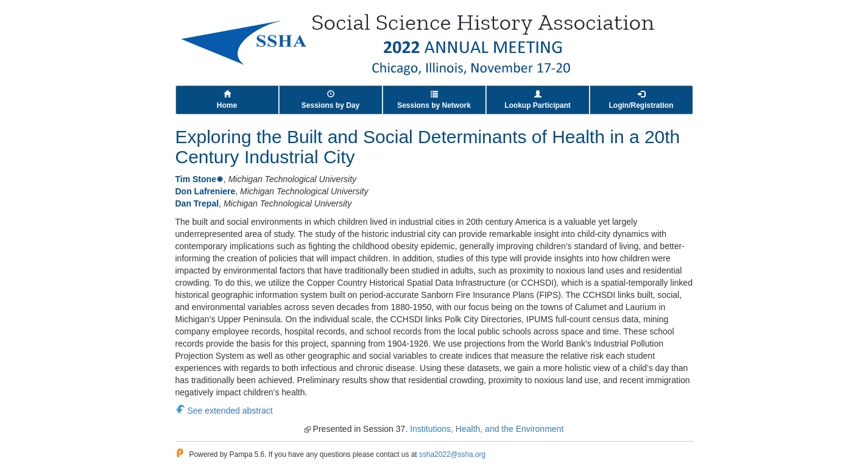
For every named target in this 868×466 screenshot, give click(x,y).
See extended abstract (230, 411)
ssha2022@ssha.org (452, 454)
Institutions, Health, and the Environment (487, 429)
